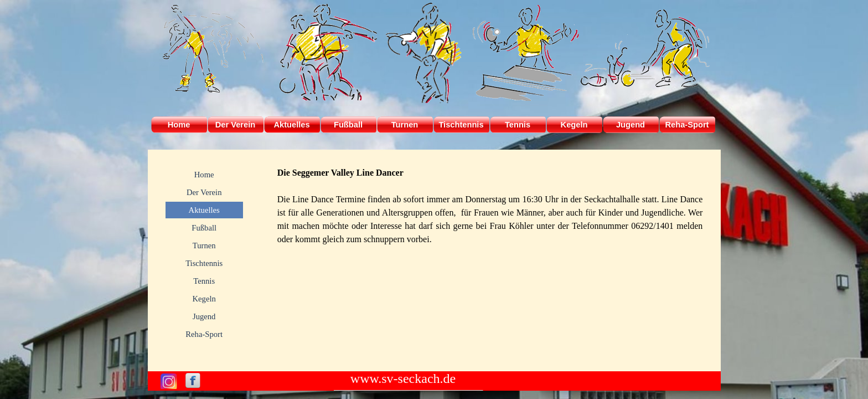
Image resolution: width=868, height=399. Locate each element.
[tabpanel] (490, 206)
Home (179, 125)
